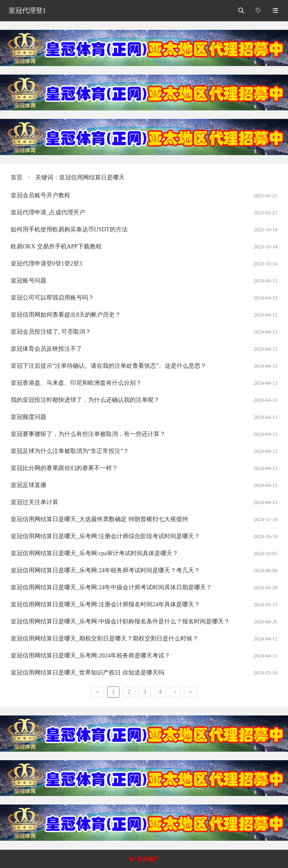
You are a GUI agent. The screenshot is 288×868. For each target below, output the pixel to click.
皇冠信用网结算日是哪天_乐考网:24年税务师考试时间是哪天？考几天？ (105, 570)
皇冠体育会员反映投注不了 (46, 349)
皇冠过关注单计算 (34, 502)
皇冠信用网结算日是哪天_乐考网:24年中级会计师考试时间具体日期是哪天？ (111, 587)
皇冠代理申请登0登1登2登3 (46, 264)
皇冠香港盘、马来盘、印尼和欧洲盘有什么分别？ (76, 383)
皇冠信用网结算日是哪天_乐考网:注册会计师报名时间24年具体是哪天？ (105, 604)
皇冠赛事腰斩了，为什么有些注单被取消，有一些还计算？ (88, 434)
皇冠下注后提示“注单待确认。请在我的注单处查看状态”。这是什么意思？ (108, 366)
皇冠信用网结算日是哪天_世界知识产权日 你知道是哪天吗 (87, 673)
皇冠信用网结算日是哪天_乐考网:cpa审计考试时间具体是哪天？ (94, 553)
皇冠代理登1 (27, 10)
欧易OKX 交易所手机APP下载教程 (56, 247)
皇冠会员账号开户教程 (40, 195)
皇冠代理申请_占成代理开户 (48, 212)
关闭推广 (148, 859)
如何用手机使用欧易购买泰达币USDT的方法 (69, 229)
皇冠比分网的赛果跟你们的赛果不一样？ (64, 468)
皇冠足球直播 (29, 485)
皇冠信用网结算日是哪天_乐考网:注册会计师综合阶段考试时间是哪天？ (105, 536)
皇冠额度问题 (29, 417)
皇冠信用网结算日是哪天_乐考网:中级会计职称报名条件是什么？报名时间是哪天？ (120, 621)
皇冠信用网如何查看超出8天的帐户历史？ (66, 315)
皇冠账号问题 (29, 281)
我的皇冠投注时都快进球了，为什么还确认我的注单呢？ (85, 400)
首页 (17, 177)
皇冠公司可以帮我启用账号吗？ (52, 298)
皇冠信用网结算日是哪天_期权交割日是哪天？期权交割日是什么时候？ (104, 639)
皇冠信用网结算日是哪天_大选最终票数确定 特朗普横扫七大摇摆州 (99, 519)
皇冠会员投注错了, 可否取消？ (51, 332)
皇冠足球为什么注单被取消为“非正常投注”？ (70, 451)
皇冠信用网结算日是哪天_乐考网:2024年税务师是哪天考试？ (90, 656)
